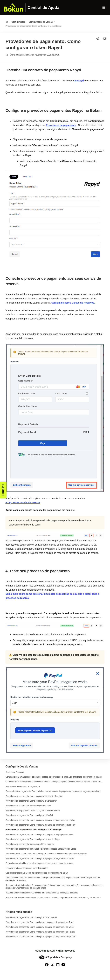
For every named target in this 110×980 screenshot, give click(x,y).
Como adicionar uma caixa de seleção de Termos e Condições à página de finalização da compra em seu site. (53, 782)
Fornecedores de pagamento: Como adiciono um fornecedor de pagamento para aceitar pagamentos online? (53, 791)
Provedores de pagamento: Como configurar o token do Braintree (34, 796)
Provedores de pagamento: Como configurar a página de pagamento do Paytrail (40, 820)
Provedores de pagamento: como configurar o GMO (28, 806)
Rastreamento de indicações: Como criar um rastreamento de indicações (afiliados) (42, 893)
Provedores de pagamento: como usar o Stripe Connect (30, 844)
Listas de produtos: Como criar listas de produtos (27, 868)
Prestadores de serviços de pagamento (23, 787)
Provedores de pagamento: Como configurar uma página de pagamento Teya (39, 834)
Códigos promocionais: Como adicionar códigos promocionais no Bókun (37, 873)
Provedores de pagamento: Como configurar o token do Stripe (33, 839)
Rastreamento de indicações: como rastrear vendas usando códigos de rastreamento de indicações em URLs (53, 898)
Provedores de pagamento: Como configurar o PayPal (29, 815)
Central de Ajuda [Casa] (43, 8)
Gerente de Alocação (15, 772)
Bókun (47, 951)
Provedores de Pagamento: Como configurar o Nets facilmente (33, 810)
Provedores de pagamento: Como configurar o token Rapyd (33, 26)
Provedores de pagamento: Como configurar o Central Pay (31, 801)
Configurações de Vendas (41, 22)
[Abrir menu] (104, 8)
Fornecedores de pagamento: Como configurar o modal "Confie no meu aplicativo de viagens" (46, 854)
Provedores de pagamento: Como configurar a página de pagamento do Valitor (40, 858)
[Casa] (14, 8)
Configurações (18, 22)
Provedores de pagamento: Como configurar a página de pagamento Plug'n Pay (40, 825)
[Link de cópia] (105, 38)
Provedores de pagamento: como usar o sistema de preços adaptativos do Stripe (41, 849)
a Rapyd (79, 81)
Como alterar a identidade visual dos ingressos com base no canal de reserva (39, 863)
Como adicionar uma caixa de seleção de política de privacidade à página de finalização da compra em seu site (54, 777)
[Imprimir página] (98, 38)
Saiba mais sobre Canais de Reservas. (73, 303)
